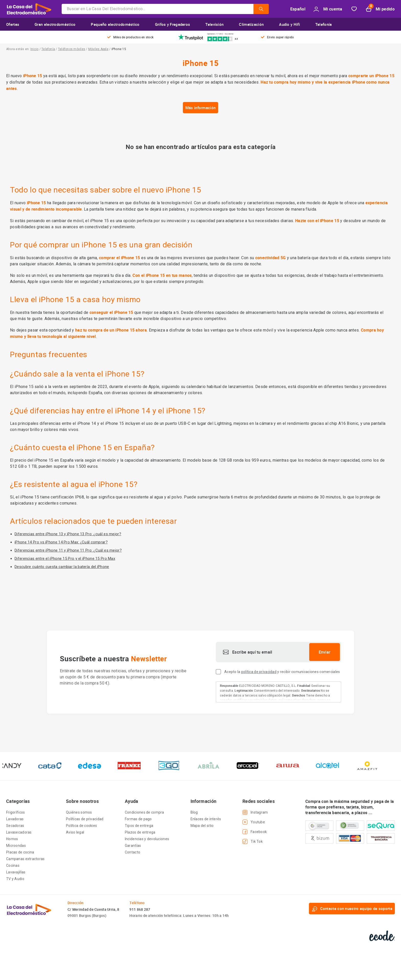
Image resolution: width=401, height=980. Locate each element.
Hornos (12, 839)
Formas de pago (138, 819)
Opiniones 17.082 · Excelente (220, 34)
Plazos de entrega (140, 832)
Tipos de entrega (139, 826)
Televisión (214, 24)
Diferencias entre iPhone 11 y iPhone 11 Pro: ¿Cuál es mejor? (68, 550)
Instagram (255, 812)
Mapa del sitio (202, 826)
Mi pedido (380, 9)
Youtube (254, 822)
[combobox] (165, 9)
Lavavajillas (16, 872)
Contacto (132, 852)
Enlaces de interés (206, 819)
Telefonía (324, 24)
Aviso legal (75, 832)
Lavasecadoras (19, 832)
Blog (194, 812)
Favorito (354, 9)
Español (298, 9)
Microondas (16, 846)
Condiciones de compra (144, 812)
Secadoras (15, 826)
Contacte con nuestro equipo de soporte (352, 909)
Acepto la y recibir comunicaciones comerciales (282, 672)
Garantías (133, 846)
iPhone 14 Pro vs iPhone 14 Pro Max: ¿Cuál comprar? (61, 542)
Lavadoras (15, 819)
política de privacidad (259, 672)
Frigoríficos (15, 812)
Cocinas (13, 865)
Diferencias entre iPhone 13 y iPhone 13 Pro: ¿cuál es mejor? (68, 534)
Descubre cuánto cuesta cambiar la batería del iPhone (62, 567)
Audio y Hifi (289, 24)
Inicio (34, 49)
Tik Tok (253, 841)
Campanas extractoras (25, 859)
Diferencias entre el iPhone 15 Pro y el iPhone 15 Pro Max (65, 559)
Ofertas (13, 24)
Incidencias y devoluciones (147, 839)
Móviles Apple (98, 49)
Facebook (255, 832)
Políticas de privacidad (85, 819)
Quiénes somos (79, 812)
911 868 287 (140, 909)
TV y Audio (15, 879)
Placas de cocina (20, 852)
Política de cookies (81, 826)
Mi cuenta (328, 9)
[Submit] (261, 13)
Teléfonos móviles (72, 49)
